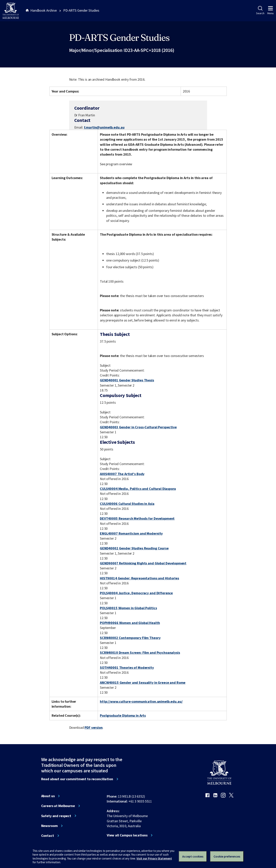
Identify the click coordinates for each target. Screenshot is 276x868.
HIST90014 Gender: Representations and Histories (139, 578)
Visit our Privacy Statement (154, 858)
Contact (48, 836)
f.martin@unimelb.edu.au (104, 127)
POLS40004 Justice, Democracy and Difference (136, 593)
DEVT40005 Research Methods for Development (137, 518)
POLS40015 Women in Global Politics (128, 608)
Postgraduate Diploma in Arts (123, 715)
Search (260, 10)
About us (48, 796)
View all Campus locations (127, 835)
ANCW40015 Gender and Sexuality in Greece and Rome (143, 683)
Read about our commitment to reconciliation (77, 779)
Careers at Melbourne (58, 806)
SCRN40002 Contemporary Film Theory (130, 638)
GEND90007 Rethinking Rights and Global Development (143, 563)
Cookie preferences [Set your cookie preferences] (227, 856)
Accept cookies (193, 856)
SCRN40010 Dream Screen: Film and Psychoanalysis (140, 653)
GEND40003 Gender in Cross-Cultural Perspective (138, 427)
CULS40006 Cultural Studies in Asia (127, 504)
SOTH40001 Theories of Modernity (127, 668)
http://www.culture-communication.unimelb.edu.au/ (141, 701)
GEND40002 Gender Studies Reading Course (134, 548)
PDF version (94, 727)
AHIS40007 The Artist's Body (122, 474)
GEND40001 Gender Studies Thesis (127, 380)
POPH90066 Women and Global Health (130, 623)
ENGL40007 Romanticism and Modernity (131, 533)
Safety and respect (56, 816)
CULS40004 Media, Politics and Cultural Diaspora (138, 489)
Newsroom (49, 826)
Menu (270, 10)
